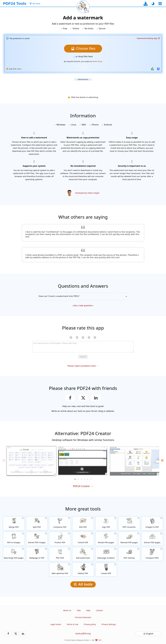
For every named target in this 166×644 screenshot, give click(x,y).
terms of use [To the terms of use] (97, 61)
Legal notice (56, 624)
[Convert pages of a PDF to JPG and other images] (14, 539)
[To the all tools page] (35, 4)
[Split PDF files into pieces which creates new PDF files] (37, 523)
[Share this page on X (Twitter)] (83, 398)
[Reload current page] (83, 7)
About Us (67, 610)
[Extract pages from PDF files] (152, 539)
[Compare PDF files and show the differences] (152, 554)
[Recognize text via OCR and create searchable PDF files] (60, 554)
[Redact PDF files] (83, 570)
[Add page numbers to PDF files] (106, 554)
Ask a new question (83, 305)
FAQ (79, 610)
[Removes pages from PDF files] (129, 539)
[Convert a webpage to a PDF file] (37, 554)
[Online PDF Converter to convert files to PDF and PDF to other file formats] (129, 523)
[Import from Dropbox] (158, 69)
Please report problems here (82, 366)
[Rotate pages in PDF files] (106, 539)
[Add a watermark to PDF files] (83, 554)
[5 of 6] (88, 479)
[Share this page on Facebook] (70, 398)
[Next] (162, 460)
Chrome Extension (83, 617)
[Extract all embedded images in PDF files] (37, 539)
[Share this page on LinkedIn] (96, 398)
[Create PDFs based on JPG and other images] (152, 523)
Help (88, 610)
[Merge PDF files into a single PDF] (14, 523)
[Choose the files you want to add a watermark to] (83, 49)
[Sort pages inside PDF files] (14, 554)
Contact (99, 610)
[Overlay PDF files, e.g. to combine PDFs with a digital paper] (129, 554)
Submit (83, 357)
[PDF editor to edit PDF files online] (83, 523)
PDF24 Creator (81, 486)
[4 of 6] (85, 479)
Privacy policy (90, 624)
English (150, 634)
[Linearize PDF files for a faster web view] (60, 570)
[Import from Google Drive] (153, 69)
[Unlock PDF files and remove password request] (83, 539)
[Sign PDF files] (106, 523)
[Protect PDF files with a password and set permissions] (60, 539)
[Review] (83, 347)
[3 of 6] (81, 479)
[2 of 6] (78, 479)
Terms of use (72, 624)
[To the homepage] (15, 4)
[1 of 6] (75, 479)
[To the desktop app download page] (146, 4)
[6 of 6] (91, 479)
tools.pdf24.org (83, 633)
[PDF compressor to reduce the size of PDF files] (60, 523)
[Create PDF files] (106, 570)
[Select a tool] (160, 4)
